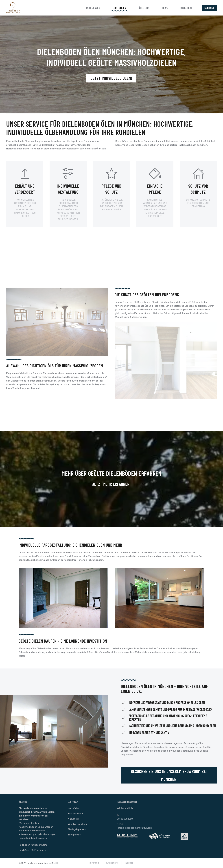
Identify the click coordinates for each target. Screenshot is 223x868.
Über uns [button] (144, 8)
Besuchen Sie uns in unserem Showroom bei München (131, 775)
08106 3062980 (125, 819)
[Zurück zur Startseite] (13, 8)
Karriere (129, 863)
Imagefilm (186, 8)
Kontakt (209, 8)
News (165, 8)
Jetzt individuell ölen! (111, 78)
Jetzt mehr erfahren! (111, 484)
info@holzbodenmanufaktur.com (135, 828)
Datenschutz (112, 863)
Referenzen (93, 8)
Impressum (95, 863)
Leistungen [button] (119, 8)
